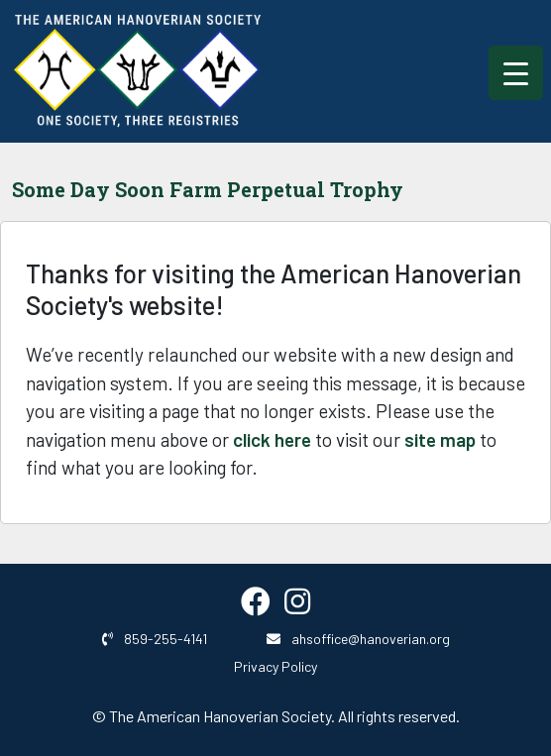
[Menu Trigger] (516, 73)
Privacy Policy (275, 666)
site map (440, 439)
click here (272, 439)
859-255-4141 (155, 639)
